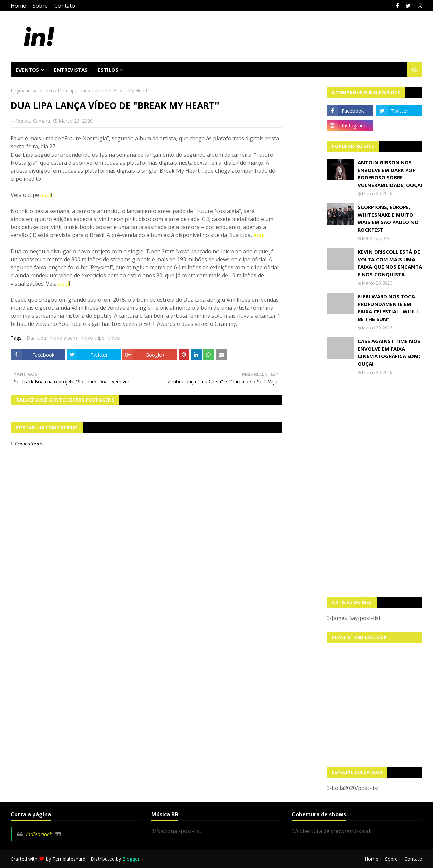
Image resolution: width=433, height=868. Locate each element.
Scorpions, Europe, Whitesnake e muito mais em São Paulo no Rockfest (388, 218)
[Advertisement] (374, 486)
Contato (65, 6)
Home (18, 6)
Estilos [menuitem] (108, 70)
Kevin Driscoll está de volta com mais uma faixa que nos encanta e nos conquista (390, 263)
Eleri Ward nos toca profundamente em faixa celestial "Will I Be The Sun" (388, 308)
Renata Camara (33, 121)
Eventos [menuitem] (27, 70)
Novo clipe (93, 338)
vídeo (48, 91)
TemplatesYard (69, 859)
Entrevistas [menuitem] (71, 70)
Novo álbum (64, 338)
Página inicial (25, 91)
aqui (46, 195)
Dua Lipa (36, 338)
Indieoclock (39, 834)
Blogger (131, 859)
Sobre (40, 6)
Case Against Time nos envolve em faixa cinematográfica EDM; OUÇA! (389, 352)
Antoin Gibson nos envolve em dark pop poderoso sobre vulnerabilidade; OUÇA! (390, 174)
